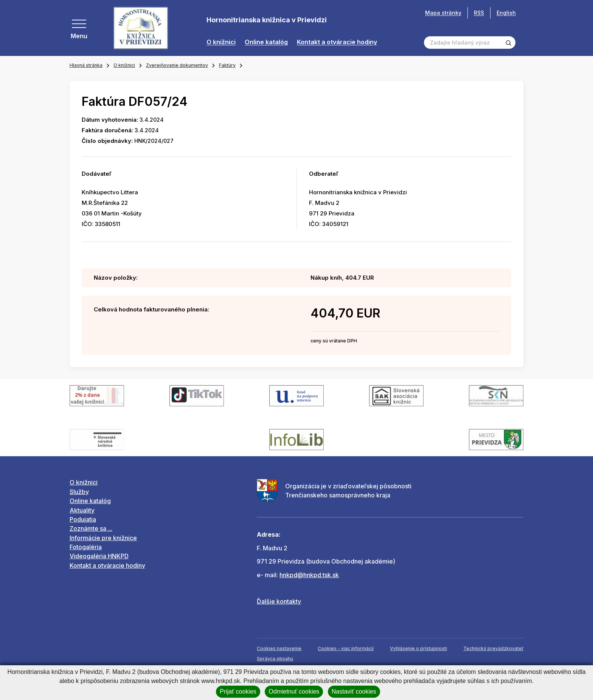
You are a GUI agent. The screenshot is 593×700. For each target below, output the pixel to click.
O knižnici (221, 42)
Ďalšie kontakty (279, 601)
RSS (479, 13)
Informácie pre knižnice (103, 538)
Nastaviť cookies (354, 691)
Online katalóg (266, 42)
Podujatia (83, 519)
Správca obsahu (275, 659)
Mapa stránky (443, 13)
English (506, 13)
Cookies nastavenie (279, 648)
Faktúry (227, 65)
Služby (79, 492)
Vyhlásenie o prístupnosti (418, 648)
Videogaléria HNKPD (99, 556)
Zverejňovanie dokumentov (177, 65)
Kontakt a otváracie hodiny (337, 42)
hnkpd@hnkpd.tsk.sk (309, 575)
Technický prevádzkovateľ (493, 648)
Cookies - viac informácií (346, 648)
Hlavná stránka (86, 65)
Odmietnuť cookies (294, 691)
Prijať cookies (238, 691)
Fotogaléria (86, 547)
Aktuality (82, 510)
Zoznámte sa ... (91, 528)
